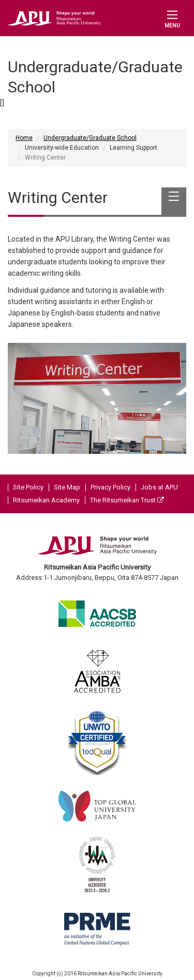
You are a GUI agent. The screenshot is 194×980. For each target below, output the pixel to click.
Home (24, 138)
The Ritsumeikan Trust (127, 500)
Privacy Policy (110, 487)
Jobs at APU (159, 487)
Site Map (67, 487)
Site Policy (28, 487)
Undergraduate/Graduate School (90, 138)
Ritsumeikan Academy (46, 500)
